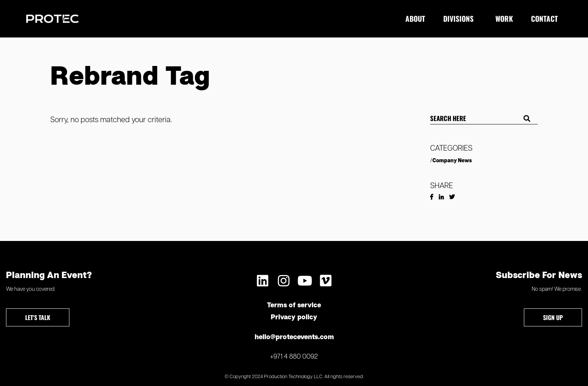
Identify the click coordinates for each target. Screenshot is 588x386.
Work (504, 19)
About (415, 19)
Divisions (460, 19)
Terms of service (294, 305)
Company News (452, 161)
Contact (546, 19)
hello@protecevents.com (294, 337)
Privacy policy (294, 317)
